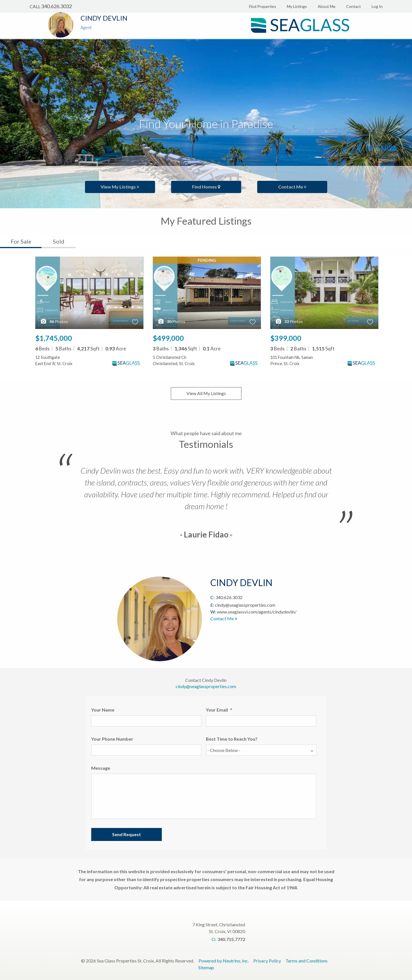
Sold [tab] (59, 241)
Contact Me (292, 187)
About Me (327, 6)
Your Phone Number (112, 739)
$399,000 (286, 338)
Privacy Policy (267, 961)
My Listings (297, 6)
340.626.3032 (56, 6)
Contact (354, 6)
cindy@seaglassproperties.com (245, 605)
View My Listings (120, 187)
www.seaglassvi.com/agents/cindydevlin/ (257, 612)
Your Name (103, 710)
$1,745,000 (54, 338)
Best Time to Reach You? (232, 739)
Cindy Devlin (104, 18)
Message (101, 768)
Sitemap (206, 967)
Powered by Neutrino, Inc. (224, 961)
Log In (377, 6)
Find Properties (263, 6)
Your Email (219, 710)
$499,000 (168, 338)
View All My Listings (206, 393)
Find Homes (206, 187)
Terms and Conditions (307, 961)
